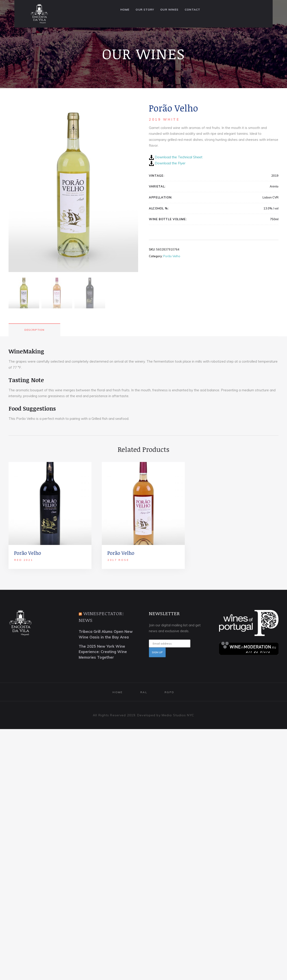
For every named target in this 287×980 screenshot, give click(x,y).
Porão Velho (172, 256)
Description (34, 356)
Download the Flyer (170, 163)
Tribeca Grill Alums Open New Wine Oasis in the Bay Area (106, 660)
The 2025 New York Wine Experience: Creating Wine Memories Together (103, 678)
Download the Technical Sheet (179, 157)
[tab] (34, 356)
